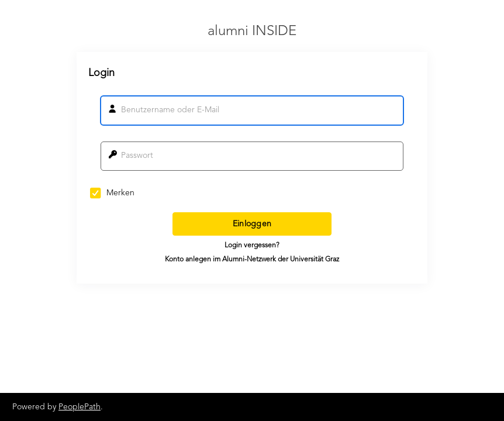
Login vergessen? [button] (252, 246)
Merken (112, 193)
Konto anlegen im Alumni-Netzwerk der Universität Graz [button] (252, 260)
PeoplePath (80, 407)
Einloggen (252, 224)
